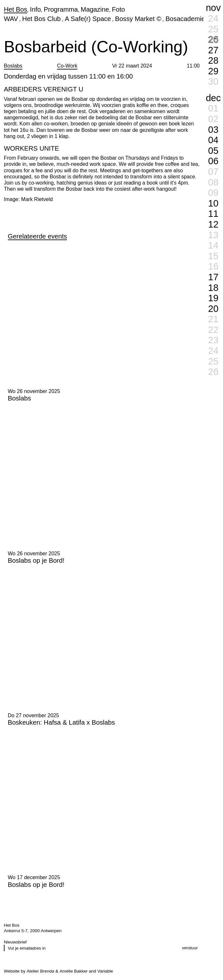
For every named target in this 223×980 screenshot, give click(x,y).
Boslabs (13, 66)
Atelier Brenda (40, 971)
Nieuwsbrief (15, 942)
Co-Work (67, 66)
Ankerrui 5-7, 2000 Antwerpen (33, 931)
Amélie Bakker (74, 971)
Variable (105, 971)
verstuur (190, 948)
